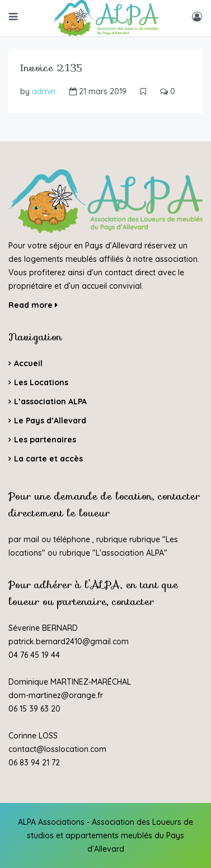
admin (44, 91)
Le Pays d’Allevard (50, 421)
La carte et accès (48, 459)
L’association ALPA (50, 401)
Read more (33, 305)
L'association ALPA (130, 553)
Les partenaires (45, 440)
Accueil (28, 363)
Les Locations (41, 382)
